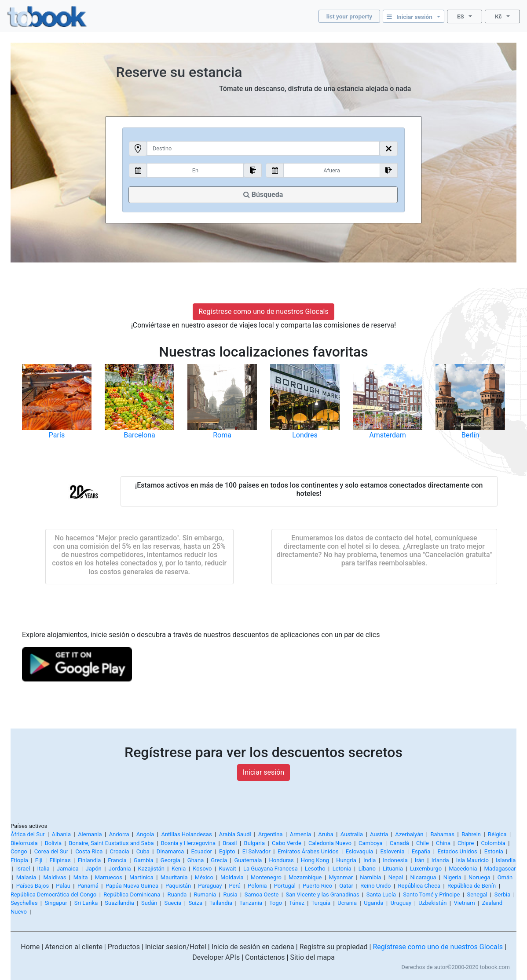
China (443, 843)
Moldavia (232, 877)
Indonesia (395, 860)
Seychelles (24, 903)
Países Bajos (33, 886)
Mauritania (174, 877)
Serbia (503, 894)
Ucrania (347, 903)
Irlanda (440, 860)
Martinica (141, 877)
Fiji (39, 860)
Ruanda (177, 894)
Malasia (26, 877)
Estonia (494, 851)
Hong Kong (315, 860)
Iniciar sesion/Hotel (176, 947)
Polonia (257, 886)
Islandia (506, 860)
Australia (352, 834)
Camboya (371, 843)
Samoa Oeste (262, 894)
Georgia (170, 860)
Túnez (297, 903)
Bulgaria (254, 843)
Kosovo (202, 869)
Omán (505, 877)
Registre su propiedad (334, 947)
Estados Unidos (457, 851)
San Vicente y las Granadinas (322, 894)
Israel (23, 869)
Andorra (119, 834)
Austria (379, 834)
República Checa (419, 886)
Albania (61, 834)
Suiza (195, 903)
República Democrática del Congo (53, 894)
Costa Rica (89, 851)
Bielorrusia (24, 843)
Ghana (196, 860)
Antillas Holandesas (186, 834)
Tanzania (251, 903)
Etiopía (19, 860)
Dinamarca (170, 851)
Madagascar (500, 869)
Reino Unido (375, 886)
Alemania (90, 834)
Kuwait (227, 869)
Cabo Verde (287, 843)
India (370, 860)
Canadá (399, 843)
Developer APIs (216, 957)
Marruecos (109, 877)
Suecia (173, 903)
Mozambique (305, 877)
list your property (349, 16)
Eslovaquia (360, 851)
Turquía (321, 903)
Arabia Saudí (235, 834)
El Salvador (256, 851)
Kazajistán (151, 869)
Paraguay (210, 886)
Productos (124, 947)
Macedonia (463, 869)
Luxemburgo (426, 869)
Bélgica (497, 834)
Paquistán (178, 886)
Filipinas (60, 860)
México (204, 877)
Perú (235, 886)
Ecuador (202, 851)
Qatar (346, 886)
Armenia (301, 834)
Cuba (143, 851)
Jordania (120, 869)
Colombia (493, 843)
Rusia (231, 894)
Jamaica (68, 869)
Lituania (393, 869)
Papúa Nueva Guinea (132, 886)
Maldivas (55, 877)
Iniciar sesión (263, 772)
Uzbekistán (432, 903)
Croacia (119, 851)
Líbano (367, 869)
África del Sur (28, 834)
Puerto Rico (317, 886)
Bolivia (53, 843)
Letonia (342, 869)
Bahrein (471, 834)
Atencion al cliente (74, 947)
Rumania (205, 894)
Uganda (373, 903)
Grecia (219, 860)
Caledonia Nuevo (330, 843)
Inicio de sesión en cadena (253, 947)
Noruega (479, 877)
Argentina (271, 834)
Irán (420, 860)
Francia (117, 860)
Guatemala (248, 860)
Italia (43, 869)
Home (30, 947)
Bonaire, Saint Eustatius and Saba (111, 843)
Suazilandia (119, 903)
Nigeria (452, 877)
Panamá (88, 886)
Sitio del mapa (312, 957)
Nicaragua (423, 877)
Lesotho (315, 869)
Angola (145, 834)
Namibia (370, 877)
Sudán (149, 903)
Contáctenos (265, 957)
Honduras (281, 860)
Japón (94, 869)
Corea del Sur (51, 851)
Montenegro (266, 877)
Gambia (144, 860)
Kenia (179, 869)
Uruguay (401, 903)
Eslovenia (392, 851)
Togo (276, 903)
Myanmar (341, 877)
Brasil (230, 843)
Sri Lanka (86, 903)
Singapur (56, 903)
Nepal (396, 877)
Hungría (346, 860)
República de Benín (472, 886)
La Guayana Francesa (271, 869)
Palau (63, 886)
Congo (19, 851)
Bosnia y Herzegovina (188, 843)
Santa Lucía (381, 894)
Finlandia (90, 860)
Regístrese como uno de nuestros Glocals (263, 311)
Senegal (477, 894)
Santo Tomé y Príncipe (431, 894)
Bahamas (442, 834)
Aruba (326, 834)
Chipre (466, 843)
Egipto (227, 851)
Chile (423, 843)
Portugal (285, 886)
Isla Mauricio (472, 860)
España (421, 851)
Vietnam (464, 903)
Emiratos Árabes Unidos (308, 851)
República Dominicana (132, 894)
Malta (81, 877)
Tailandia (221, 903)
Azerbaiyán (409, 834)
